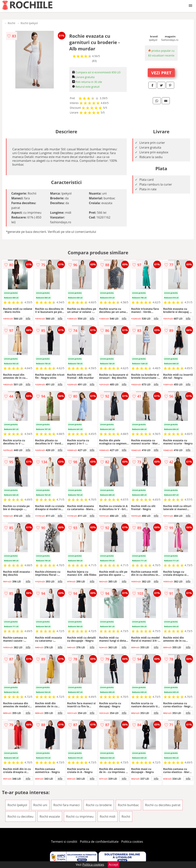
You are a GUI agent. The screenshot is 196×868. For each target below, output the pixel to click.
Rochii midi (108, 816)
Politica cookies (132, 842)
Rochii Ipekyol (29, 23)
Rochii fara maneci (67, 805)
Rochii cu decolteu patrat (163, 805)
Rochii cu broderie (99, 805)
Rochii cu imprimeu (80, 816)
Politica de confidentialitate (99, 842)
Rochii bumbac (128, 805)
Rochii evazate (50, 816)
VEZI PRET (161, 73)
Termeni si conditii (64, 842)
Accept (114, 865)
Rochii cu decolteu (20, 816)
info (28, 318)
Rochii (11, 23)
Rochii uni (40, 805)
